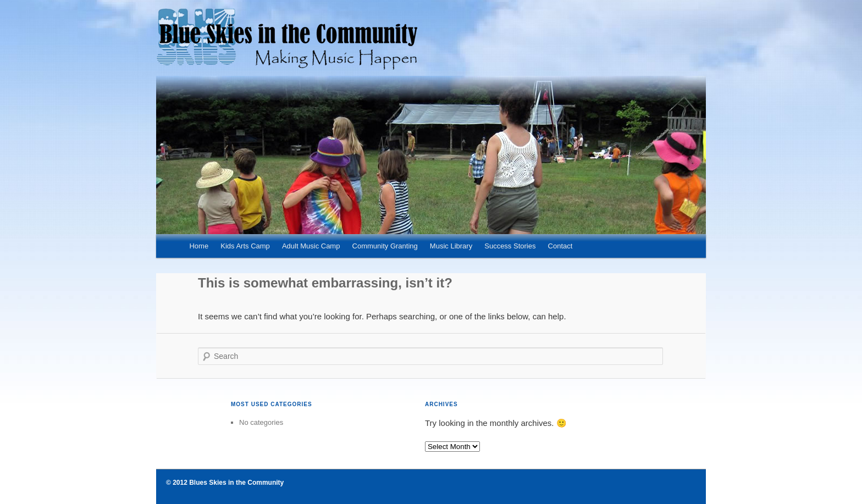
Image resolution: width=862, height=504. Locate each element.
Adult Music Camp (311, 246)
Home (199, 246)
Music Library (451, 246)
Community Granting (385, 246)
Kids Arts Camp (245, 246)
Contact (560, 246)
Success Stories (510, 246)
